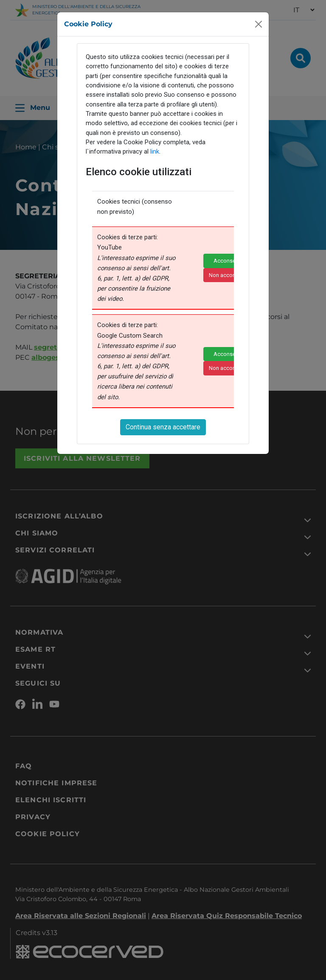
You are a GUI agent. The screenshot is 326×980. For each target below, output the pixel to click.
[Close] (259, 23)
